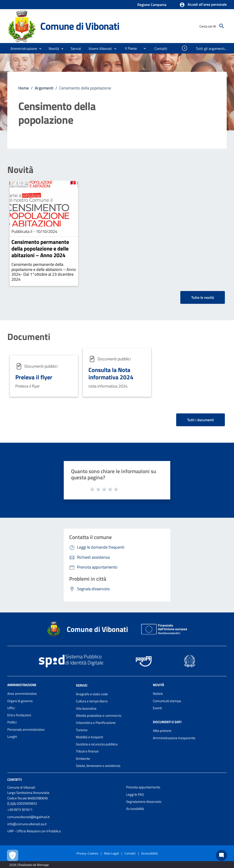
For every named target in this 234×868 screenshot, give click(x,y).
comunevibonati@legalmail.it (28, 817)
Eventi (157, 708)
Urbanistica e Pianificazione (96, 723)
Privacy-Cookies (87, 853)
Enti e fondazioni (19, 715)
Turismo (82, 730)
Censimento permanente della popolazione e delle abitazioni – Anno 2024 (40, 248)
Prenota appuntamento (143, 787)
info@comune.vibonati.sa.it (27, 824)
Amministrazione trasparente (174, 738)
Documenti (29, 337)
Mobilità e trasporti (89, 737)
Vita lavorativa (86, 708)
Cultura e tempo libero (92, 701)
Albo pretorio (162, 731)
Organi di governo (20, 701)
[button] (203, 5)
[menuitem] (129, 48)
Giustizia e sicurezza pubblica (97, 744)
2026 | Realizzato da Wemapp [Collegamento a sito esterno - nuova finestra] (29, 865)
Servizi (82, 685)
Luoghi (12, 737)
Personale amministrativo (26, 729)
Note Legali (111, 853)
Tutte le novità (203, 297)
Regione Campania (152, 5)
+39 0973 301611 (20, 810)
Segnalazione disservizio (144, 802)
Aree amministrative (22, 694)
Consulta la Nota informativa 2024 (111, 374)
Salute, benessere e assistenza (98, 766)
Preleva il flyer (34, 377)
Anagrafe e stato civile (92, 694)
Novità (20, 170)
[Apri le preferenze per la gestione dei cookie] (13, 855)
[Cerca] (222, 26)
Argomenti (44, 88)
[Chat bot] (221, 855)
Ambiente (83, 759)
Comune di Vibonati (80, 26)
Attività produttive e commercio (99, 716)
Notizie (158, 694)
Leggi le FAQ (135, 794)
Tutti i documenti (201, 420)
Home (24, 88)
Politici (12, 722)
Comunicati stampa (167, 701)
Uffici (11, 708)
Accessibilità (135, 809)
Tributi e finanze (87, 751)
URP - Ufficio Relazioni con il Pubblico (34, 831)
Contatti (15, 780)
